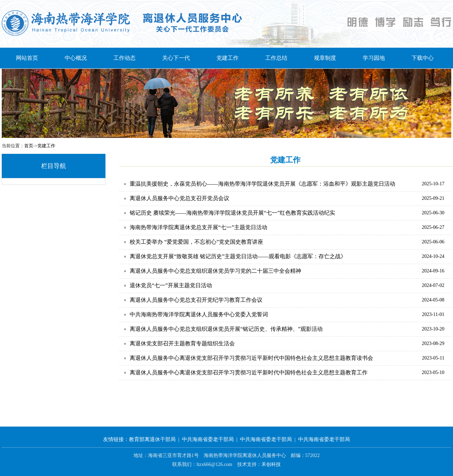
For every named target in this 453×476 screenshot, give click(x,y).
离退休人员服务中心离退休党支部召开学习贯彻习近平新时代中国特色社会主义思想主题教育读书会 (251, 358)
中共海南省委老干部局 (208, 439)
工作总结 (276, 58)
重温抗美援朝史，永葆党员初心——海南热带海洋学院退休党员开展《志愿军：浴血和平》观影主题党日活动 (262, 184)
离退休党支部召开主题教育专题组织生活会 (182, 343)
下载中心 (423, 58)
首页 (29, 146)
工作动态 (124, 58)
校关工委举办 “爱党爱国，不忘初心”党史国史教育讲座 (196, 242)
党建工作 (228, 58)
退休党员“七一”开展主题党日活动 (171, 285)
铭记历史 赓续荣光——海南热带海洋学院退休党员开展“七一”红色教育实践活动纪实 (232, 213)
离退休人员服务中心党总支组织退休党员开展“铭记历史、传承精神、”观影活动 (226, 329)
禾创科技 (271, 464)
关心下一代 (176, 58)
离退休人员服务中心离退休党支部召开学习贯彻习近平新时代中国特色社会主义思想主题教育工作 (249, 372)
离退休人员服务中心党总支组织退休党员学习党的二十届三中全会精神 (215, 271)
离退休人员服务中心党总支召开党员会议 (179, 198)
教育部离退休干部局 (152, 439)
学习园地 (374, 58)
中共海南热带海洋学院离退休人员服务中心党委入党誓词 (199, 314)
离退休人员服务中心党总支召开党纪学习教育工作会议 (196, 300)
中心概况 (76, 58)
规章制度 (325, 58)
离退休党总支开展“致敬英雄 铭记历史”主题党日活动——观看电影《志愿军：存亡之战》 (238, 256)
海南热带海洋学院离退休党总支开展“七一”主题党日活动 (198, 227)
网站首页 (27, 58)
